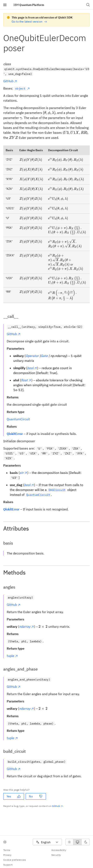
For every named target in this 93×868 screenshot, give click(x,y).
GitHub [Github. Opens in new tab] (57, 806)
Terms (7, 850)
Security (56, 855)
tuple (12, 656)
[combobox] (47, 842)
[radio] (69, 842)
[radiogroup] (77, 842)
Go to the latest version (29, 22)
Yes (14, 796)
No (36, 796)
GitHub (10, 81)
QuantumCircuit (18, 419)
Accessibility (59, 850)
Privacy (7, 855)
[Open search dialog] (88, 5)
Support (8, 865)
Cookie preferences (15, 860)
